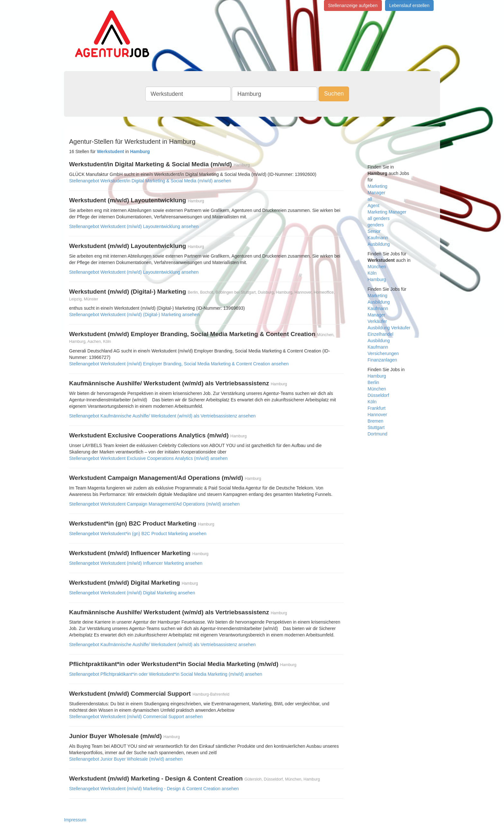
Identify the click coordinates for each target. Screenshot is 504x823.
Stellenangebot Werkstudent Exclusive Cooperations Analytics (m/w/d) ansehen (148, 458)
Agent (374, 206)
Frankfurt (377, 408)
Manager (377, 193)
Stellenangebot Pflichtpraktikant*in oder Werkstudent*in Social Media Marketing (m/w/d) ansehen (166, 674)
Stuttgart (376, 427)
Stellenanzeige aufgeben (353, 5)
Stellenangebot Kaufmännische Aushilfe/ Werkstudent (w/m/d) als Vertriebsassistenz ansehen (162, 416)
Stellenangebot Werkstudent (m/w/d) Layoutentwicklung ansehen (134, 226)
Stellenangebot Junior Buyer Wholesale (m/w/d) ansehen (126, 759)
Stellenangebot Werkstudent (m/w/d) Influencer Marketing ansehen (136, 563)
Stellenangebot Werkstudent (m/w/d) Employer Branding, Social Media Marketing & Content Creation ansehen (179, 364)
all (370, 199)
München (377, 267)
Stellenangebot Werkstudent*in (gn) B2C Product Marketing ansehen (138, 534)
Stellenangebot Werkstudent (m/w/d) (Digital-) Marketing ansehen (134, 315)
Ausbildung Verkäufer (389, 328)
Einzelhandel (381, 334)
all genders (379, 218)
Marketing (378, 186)
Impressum (75, 820)
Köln (372, 273)
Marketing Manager (387, 212)
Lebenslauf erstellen (409, 5)
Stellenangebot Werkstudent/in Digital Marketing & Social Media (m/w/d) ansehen (150, 181)
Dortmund (378, 434)
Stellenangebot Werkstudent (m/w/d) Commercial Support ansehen (136, 717)
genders (376, 225)
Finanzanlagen (382, 360)
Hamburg (377, 279)
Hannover (378, 415)
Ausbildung (379, 244)
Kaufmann (378, 238)
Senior (374, 231)
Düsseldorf (378, 395)
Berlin (373, 382)
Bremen (376, 421)
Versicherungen (383, 353)
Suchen (334, 94)
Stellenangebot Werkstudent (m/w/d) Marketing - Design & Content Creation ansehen (154, 789)
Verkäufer (377, 321)
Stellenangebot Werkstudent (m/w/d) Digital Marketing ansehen (132, 593)
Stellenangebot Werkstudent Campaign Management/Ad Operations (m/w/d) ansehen (154, 504)
